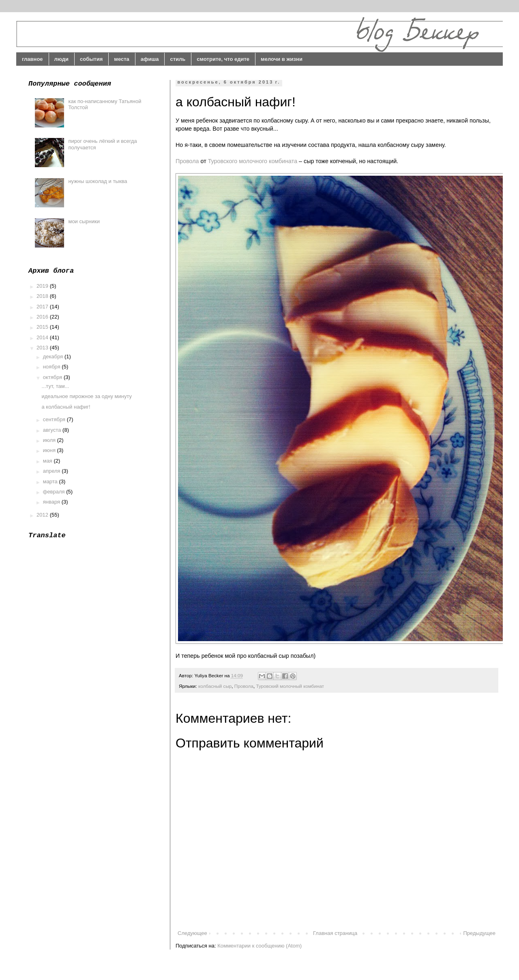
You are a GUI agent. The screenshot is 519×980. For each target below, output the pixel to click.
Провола (187, 161)
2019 (43, 286)
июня (50, 450)
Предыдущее (479, 933)
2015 (43, 327)
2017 (43, 307)
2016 (43, 317)
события (91, 59)
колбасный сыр (215, 686)
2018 (43, 296)
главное (32, 59)
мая (48, 461)
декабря (54, 356)
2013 (43, 348)
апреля (53, 471)
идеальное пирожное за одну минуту (87, 396)
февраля (55, 492)
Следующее (192, 933)
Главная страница (335, 933)
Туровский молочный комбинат (290, 686)
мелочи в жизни (282, 59)
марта (51, 481)
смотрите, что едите (223, 59)
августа (53, 430)
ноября (53, 367)
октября (53, 377)
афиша (150, 59)
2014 (43, 337)
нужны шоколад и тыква (98, 181)
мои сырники (84, 221)
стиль (178, 59)
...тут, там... (55, 386)
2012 (43, 515)
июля (50, 440)
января (52, 502)
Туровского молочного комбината (253, 161)
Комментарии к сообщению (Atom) (259, 946)
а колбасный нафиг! (66, 407)
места (122, 59)
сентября (55, 419)
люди (61, 59)
